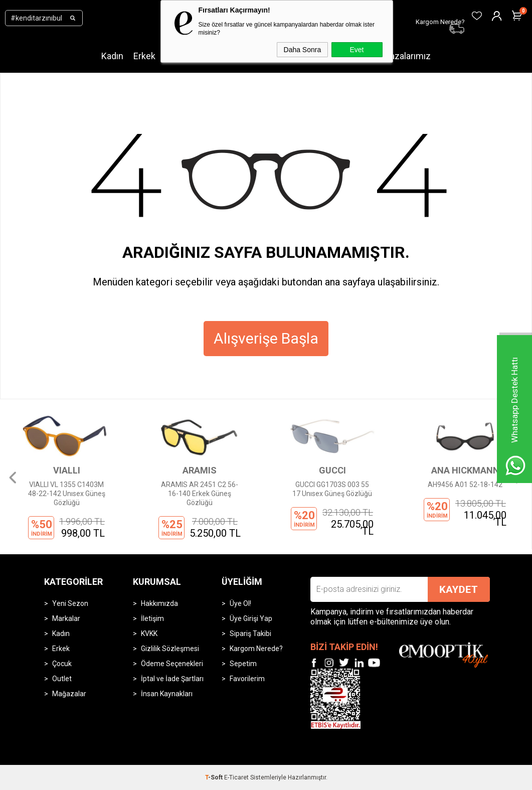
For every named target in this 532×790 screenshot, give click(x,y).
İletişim (152, 618)
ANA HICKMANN (465, 470)
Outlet (62, 679)
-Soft (215, 777)
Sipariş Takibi (250, 634)
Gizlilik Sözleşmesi (170, 649)
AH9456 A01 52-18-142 (465, 485)
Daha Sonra (303, 50)
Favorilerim (247, 679)
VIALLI (67, 470)
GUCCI (332, 470)
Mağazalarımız (402, 56)
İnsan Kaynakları (167, 694)
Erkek (144, 56)
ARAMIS (200, 470)
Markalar (66, 618)
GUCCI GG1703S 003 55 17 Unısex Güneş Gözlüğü (332, 489)
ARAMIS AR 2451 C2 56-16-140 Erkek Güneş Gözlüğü (200, 494)
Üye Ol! (240, 603)
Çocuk (62, 664)
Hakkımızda (159, 603)
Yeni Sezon (70, 603)
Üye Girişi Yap (251, 618)
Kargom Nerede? (256, 649)
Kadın (112, 56)
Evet (357, 50)
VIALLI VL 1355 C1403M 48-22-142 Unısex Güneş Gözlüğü (67, 494)
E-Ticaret (236, 777)
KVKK (149, 634)
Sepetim (243, 664)
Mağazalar (69, 694)
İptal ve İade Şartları (172, 679)
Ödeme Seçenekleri (172, 664)
